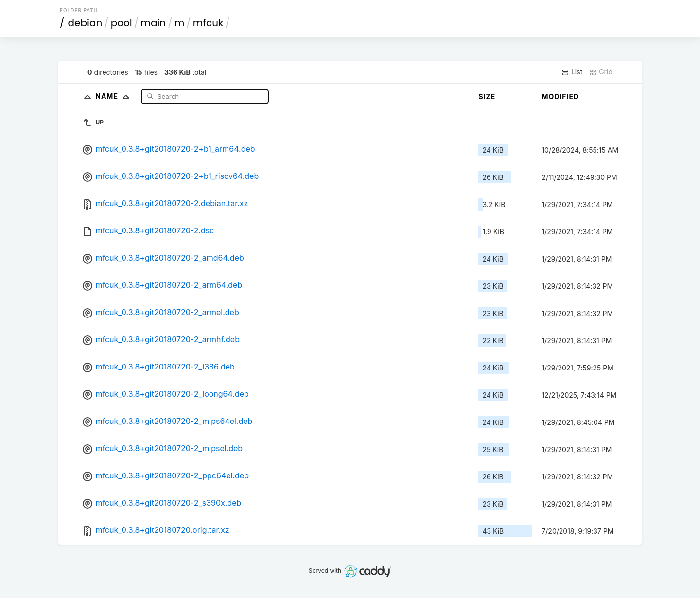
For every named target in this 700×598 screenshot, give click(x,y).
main (153, 23)
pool (122, 23)
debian (85, 23)
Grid (601, 72)
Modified (560, 97)
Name (114, 96)
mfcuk (208, 23)
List (572, 72)
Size (487, 97)
